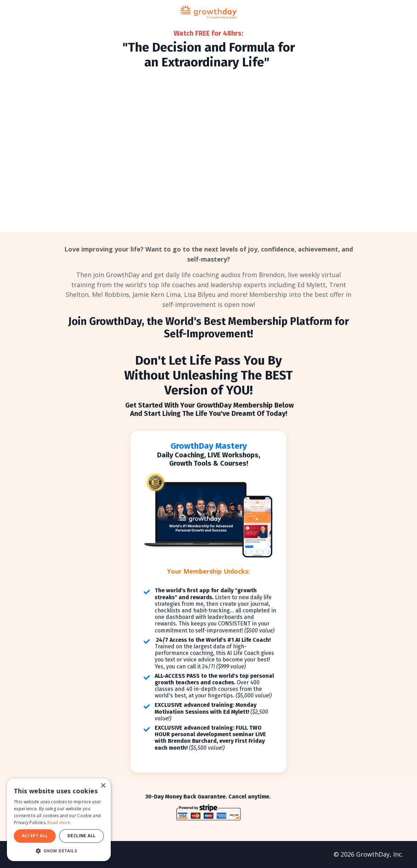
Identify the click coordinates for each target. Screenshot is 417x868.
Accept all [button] (35, 836)
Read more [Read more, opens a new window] (59, 823)
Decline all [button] (81, 836)
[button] (59, 851)
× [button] (103, 786)
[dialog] (59, 820)
